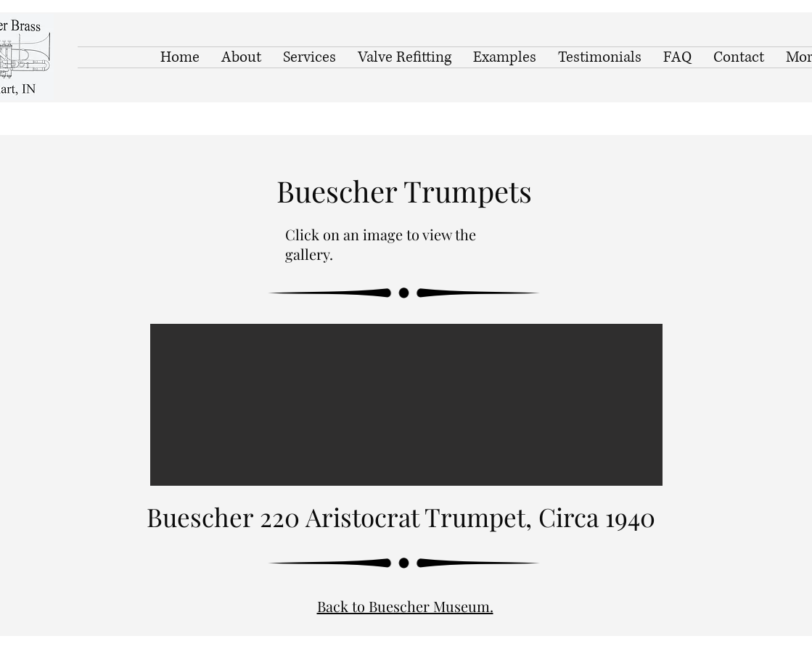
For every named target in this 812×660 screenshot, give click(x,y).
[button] (406, 405)
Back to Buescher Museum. (405, 606)
